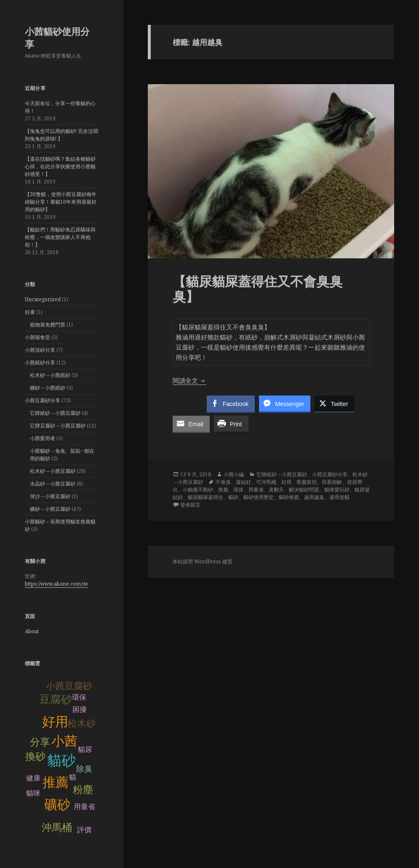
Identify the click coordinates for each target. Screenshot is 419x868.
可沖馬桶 (266, 482)
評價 (84, 830)
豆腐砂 (56, 699)
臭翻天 (276, 490)
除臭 (84, 769)
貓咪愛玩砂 (337, 490)
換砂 (35, 756)
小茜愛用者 (43, 438)
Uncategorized (43, 299)
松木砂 (82, 723)
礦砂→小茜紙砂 (48, 388)
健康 (33, 778)
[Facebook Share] (231, 403)
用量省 (84, 807)
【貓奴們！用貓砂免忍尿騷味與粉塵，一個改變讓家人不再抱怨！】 (60, 237)
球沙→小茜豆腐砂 (50, 496)
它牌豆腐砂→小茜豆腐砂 (58, 426)
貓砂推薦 (289, 497)
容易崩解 (332, 482)
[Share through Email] (191, 424)
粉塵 (83, 790)
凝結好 (243, 482)
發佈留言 (190, 505)
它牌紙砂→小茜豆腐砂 (55, 413)
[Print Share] (231, 424)
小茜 (64, 741)
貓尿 (85, 750)
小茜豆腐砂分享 (43, 400)
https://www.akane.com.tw (56, 584)
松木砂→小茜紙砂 (50, 375)
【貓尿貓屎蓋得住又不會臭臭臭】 (258, 289)
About (32, 631)
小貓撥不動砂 (198, 490)
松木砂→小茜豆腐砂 (53, 471)
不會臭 (223, 482)
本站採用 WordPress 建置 (203, 561)
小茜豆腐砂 (69, 686)
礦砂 (57, 805)
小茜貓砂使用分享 (57, 37)
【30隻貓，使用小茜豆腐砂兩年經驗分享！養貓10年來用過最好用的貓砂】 (61, 202)
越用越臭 (314, 497)
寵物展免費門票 (48, 325)
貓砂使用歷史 (259, 497)
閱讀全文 (189, 380)
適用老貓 (339, 497)
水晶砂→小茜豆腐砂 (53, 484)
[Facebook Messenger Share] (285, 403)
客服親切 (307, 482)
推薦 (56, 782)
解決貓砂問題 (304, 490)
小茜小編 (234, 474)
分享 (40, 742)
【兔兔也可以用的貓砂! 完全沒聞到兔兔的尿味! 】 (61, 135)
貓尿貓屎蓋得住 (205, 497)
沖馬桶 (57, 827)
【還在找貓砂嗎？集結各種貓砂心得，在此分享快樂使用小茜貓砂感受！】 (60, 166)
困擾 (80, 710)
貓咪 (33, 793)
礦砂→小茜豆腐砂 (50, 509)
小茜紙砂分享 (40, 362)
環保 (79, 697)
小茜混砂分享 (40, 350)
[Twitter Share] (334, 403)
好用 (55, 722)
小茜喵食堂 (37, 337)
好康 (30, 312)
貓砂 (61, 760)
